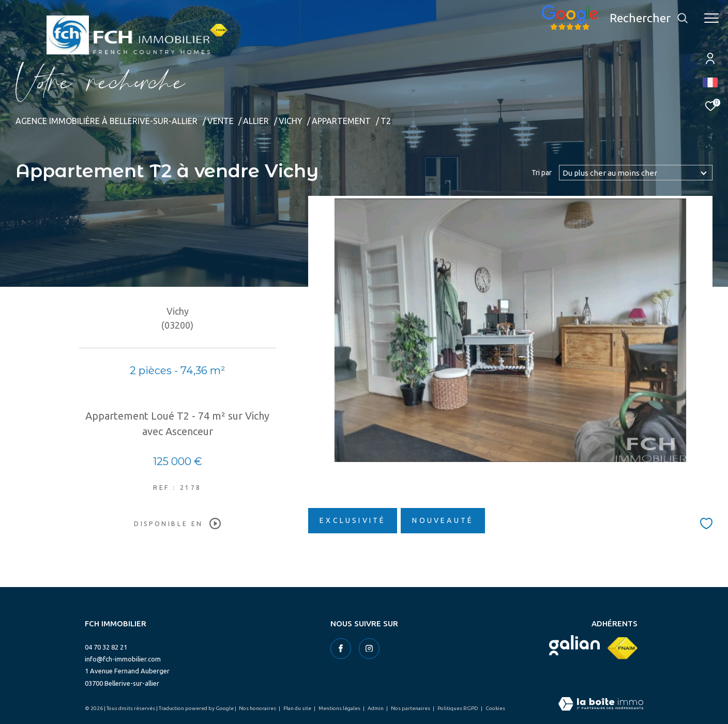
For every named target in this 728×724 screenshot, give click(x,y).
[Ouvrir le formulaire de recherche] (649, 18)
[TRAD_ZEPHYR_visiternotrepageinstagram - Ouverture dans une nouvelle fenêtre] (369, 649)
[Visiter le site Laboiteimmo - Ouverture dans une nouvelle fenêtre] (601, 705)
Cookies (495, 708)
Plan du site (298, 708)
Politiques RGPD (458, 708)
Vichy (291, 121)
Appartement (341, 121)
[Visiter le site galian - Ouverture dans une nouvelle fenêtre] (574, 645)
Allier (256, 121)
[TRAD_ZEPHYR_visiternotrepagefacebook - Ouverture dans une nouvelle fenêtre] (341, 649)
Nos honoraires (258, 708)
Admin (376, 708)
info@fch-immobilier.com (123, 659)
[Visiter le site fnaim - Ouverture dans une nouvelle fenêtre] (623, 648)
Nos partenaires (411, 708)
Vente (221, 121)
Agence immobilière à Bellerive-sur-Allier (107, 121)
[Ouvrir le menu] (711, 18)
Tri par (542, 173)
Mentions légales (340, 708)
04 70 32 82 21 (106, 647)
